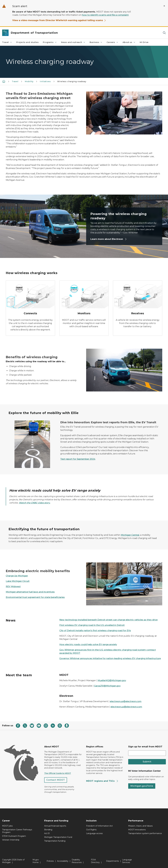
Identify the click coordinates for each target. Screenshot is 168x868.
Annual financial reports (55, 826)
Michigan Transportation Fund (58, 837)
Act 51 (47, 833)
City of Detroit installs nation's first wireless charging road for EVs (95, 631)
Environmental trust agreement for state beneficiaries (35, 597)
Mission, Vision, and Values (140, 826)
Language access (94, 833)
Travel (7, 42)
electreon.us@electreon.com (126, 701)
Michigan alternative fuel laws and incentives (30, 592)
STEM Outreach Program (14, 836)
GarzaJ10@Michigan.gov (107, 686)
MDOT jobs (7, 826)
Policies (50, 861)
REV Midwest (13, 587)
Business (96, 42)
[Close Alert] (164, 6)
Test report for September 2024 (78, 459)
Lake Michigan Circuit (18, 581)
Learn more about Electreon (109, 239)
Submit (147, 762)
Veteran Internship (11, 840)
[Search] (164, 33)
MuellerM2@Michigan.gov (112, 680)
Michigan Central (130, 535)
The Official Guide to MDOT (58, 773)
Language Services (127, 861)
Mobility (29, 81)
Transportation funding (55, 841)
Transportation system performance (145, 833)
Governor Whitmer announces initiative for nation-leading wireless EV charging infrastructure (110, 658)
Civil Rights (91, 830)
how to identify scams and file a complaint (105, 15)
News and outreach (73, 42)
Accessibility (63, 861)
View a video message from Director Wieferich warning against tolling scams (59, 20)
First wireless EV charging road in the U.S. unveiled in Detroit (92, 625)
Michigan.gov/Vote (142, 786)
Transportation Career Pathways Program (17, 831)
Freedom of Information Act (99, 826)
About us (129, 42)
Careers (112, 42)
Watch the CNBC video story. (35, 503)
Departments (112, 861)
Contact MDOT (56, 780)
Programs (50, 42)
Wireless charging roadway (72, 81)
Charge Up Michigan (17, 576)
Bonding (48, 830)
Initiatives (45, 81)
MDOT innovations (137, 830)
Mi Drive (144, 42)
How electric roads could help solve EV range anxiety (88, 644)
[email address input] (147, 753)
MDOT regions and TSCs (102, 781)
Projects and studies (27, 42)
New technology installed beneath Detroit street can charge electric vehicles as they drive (108, 620)
